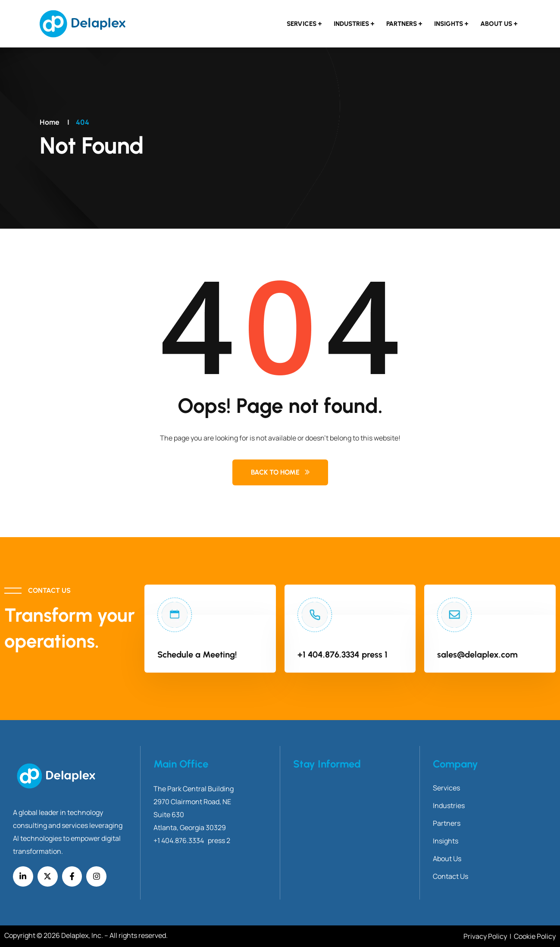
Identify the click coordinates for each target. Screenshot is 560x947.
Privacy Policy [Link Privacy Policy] (486, 936)
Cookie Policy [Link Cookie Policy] (535, 936)
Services (302, 24)
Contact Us (451, 876)
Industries (351, 24)
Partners (402, 24)
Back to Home (275, 472)
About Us (496, 24)
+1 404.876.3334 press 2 (192, 840)
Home (50, 122)
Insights (449, 24)
